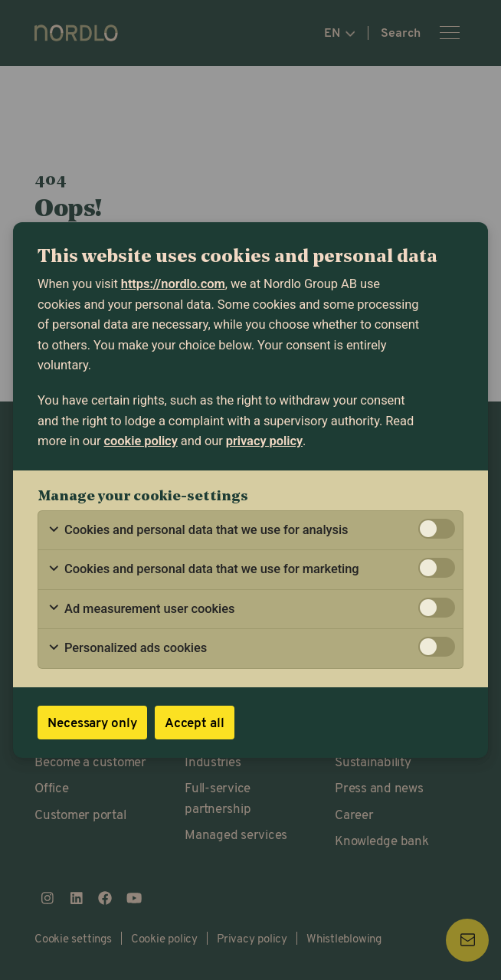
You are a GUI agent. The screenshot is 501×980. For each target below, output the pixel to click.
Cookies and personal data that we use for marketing (203, 569)
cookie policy (141, 441)
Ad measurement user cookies (141, 609)
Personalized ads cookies (127, 648)
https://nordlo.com (173, 284)
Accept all (195, 722)
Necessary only (92, 722)
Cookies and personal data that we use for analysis (198, 530)
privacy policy (264, 441)
